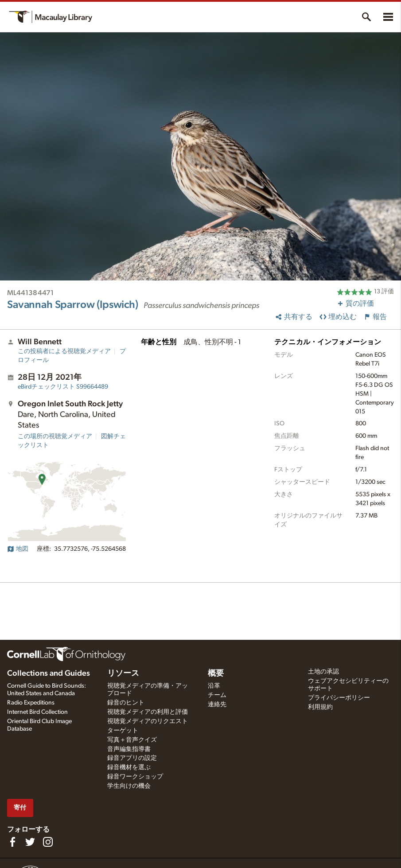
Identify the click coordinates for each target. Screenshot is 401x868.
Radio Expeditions (31, 703)
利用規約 (320, 707)
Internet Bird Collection (37, 712)
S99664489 (63, 387)
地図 (18, 549)
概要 (216, 673)
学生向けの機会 (129, 786)
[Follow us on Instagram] (48, 842)
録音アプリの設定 (132, 758)
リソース (123, 673)
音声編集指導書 (129, 749)
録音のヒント (126, 703)
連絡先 (217, 705)
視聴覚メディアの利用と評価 (148, 712)
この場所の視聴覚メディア (55, 436)
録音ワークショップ (135, 777)
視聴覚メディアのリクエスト (148, 721)
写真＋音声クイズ (132, 740)
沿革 (214, 686)
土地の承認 (323, 672)
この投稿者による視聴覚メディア (64, 351)
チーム (217, 695)
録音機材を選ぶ (129, 767)
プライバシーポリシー (339, 698)
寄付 (20, 808)
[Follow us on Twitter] (30, 842)
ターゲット (123, 731)
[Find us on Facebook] (12, 842)
